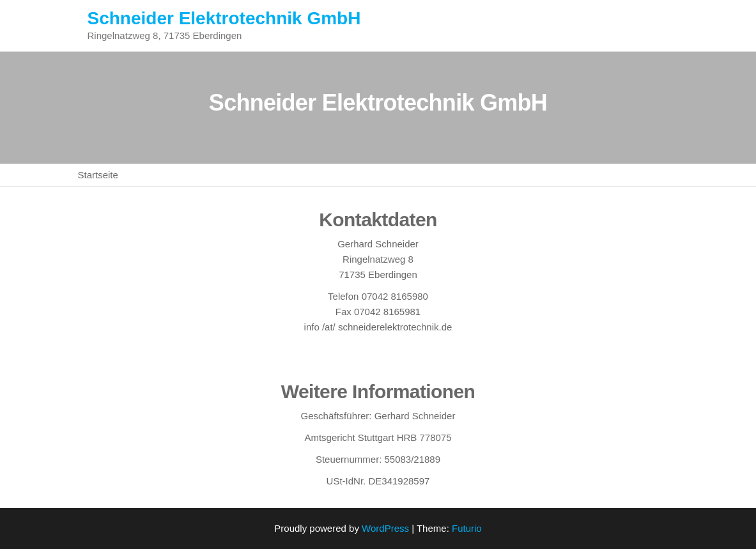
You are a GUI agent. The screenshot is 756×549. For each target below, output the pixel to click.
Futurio (467, 528)
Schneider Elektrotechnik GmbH (224, 18)
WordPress (385, 528)
